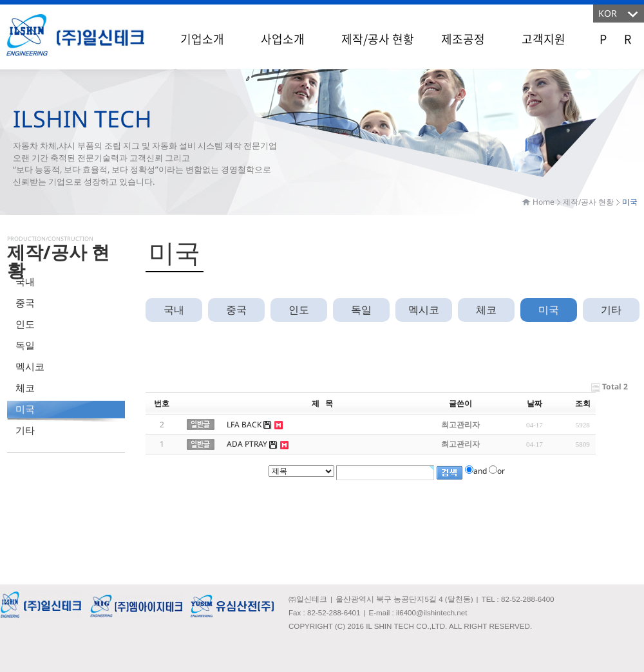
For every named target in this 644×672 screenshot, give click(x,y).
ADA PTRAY (247, 444)
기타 (25, 430)
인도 (25, 324)
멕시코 (30, 366)
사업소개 (283, 39)
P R (615, 39)
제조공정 (463, 39)
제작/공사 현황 (378, 39)
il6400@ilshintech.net (431, 612)
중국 (25, 303)
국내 (25, 281)
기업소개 (202, 39)
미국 (25, 409)
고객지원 (544, 39)
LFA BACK (244, 425)
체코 (25, 387)
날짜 (535, 403)
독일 (25, 345)
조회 (583, 403)
